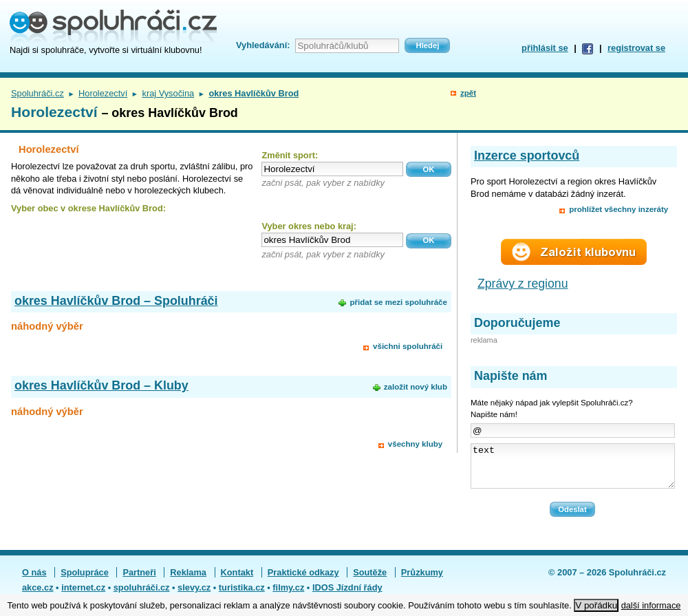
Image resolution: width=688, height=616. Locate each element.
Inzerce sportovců (527, 156)
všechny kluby (415, 444)
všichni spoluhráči (408, 346)
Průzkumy (422, 581)
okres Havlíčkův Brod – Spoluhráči (116, 301)
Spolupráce (85, 581)
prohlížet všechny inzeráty (619, 209)
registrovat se (636, 48)
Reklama (188, 581)
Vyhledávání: (263, 45)
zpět (468, 93)
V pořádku (596, 605)
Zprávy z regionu (523, 284)
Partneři (139, 581)
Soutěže (370, 581)
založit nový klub (416, 387)
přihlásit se (545, 48)
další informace (651, 605)
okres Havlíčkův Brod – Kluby (101, 385)
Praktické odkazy (303, 581)
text (573, 470)
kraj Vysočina (168, 93)
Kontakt (237, 581)
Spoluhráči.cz (37, 93)
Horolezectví (103, 93)
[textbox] (332, 169)
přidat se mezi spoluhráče (398, 302)
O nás (34, 581)
